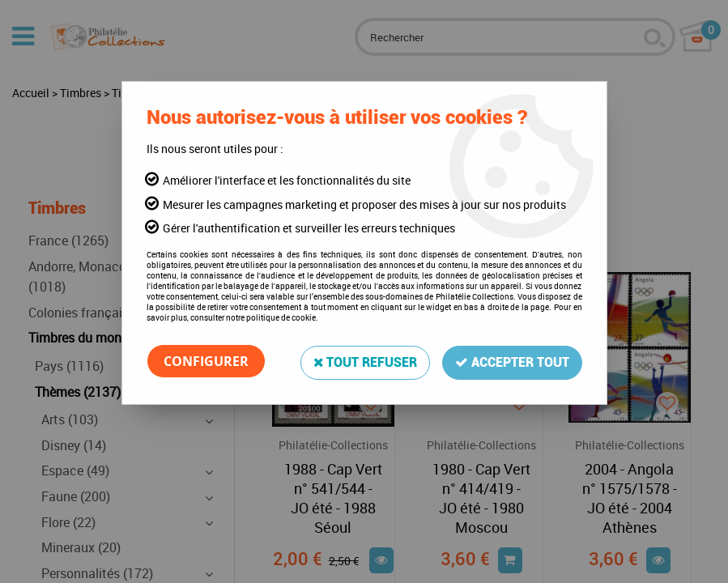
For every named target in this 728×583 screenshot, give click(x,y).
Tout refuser (365, 361)
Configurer (206, 361)
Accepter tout (512, 361)
